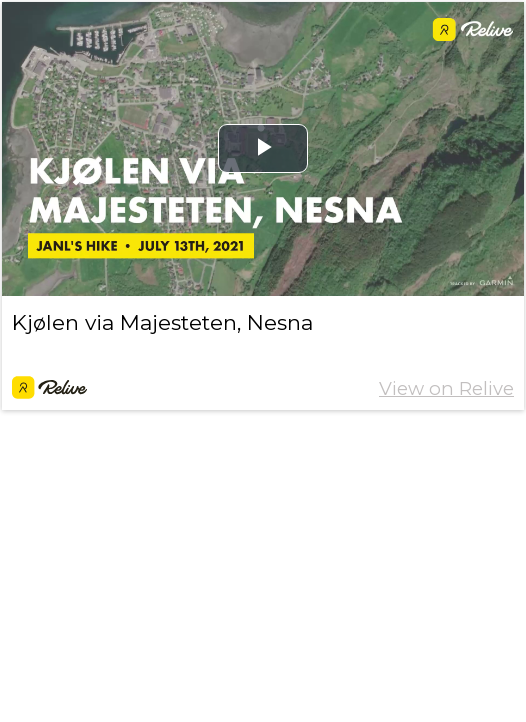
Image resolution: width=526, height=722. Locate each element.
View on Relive (446, 388)
